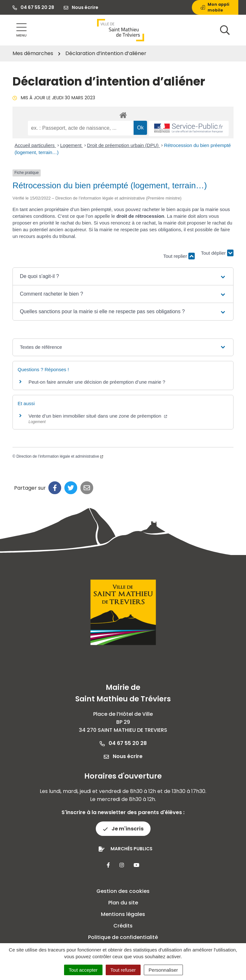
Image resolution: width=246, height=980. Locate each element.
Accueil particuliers (35, 145)
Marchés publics (131, 849)
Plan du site (123, 903)
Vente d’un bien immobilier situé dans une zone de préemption (98, 416)
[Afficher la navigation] (21, 30)
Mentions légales (123, 914)
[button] (123, 276)
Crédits (123, 926)
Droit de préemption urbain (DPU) (124, 145)
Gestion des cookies (123, 891)
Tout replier (179, 256)
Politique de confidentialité (123, 937)
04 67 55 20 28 (123, 743)
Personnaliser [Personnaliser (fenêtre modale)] (163, 970)
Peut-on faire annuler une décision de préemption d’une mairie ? (97, 382)
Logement (72, 145)
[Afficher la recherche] (225, 30)
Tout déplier (217, 253)
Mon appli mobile (215, 7)
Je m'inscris (123, 829)
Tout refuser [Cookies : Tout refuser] (123, 970)
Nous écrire (123, 756)
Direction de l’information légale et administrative (60, 456)
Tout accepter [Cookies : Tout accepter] (83, 970)
